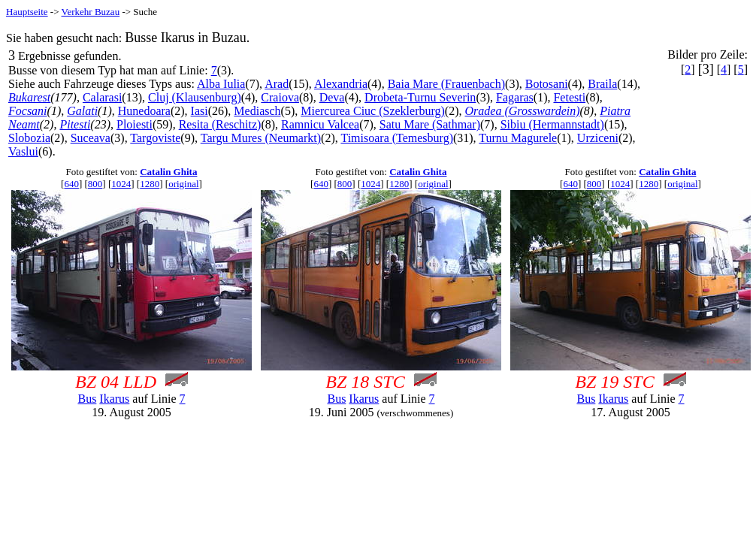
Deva (332, 97)
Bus (87, 399)
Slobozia (29, 138)
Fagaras (515, 97)
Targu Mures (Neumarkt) (261, 138)
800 (95, 184)
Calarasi (102, 97)
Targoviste (155, 138)
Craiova (280, 97)
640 (71, 184)
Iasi (200, 111)
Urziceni (598, 138)
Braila (602, 84)
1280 (150, 184)
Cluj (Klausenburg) (195, 97)
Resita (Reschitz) (220, 124)
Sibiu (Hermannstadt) (552, 124)
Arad (277, 84)
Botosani (547, 84)
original (183, 184)
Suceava (91, 138)
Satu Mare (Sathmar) (430, 124)
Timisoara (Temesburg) (397, 138)
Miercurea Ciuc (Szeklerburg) (373, 111)
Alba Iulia (221, 84)
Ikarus (114, 399)
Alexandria (341, 84)
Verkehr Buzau (91, 12)
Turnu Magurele (518, 138)
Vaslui (23, 151)
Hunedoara (144, 111)
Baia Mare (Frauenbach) (446, 84)
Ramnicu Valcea (320, 124)
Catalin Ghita (168, 172)
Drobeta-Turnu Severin (420, 97)
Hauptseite (27, 12)
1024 (121, 184)
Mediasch (257, 111)
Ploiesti (135, 124)
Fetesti (569, 97)
